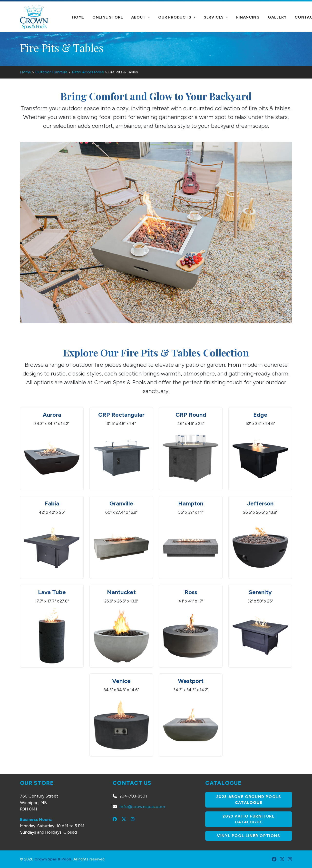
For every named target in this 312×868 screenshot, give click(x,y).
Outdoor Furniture (51, 72)
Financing (248, 17)
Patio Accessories (88, 72)
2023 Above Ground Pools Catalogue (249, 800)
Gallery (277, 17)
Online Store (108, 17)
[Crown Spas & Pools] (34, 17)
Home (78, 17)
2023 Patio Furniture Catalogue (249, 819)
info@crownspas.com (142, 806)
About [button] (141, 17)
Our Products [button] (177, 17)
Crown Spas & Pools (53, 859)
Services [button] (216, 17)
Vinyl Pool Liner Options (249, 836)
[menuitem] (78, 17)
